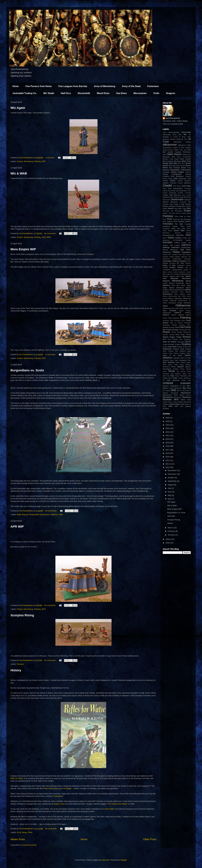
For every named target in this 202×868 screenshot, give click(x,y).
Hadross (165, 245)
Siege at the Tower (172, 355)
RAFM (178, 327)
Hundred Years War (179, 255)
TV (164, 380)
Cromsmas (173, 193)
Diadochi (188, 200)
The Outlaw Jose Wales (117, 804)
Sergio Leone (59, 804)
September (172, 481)
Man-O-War (180, 276)
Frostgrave (166, 229)
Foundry (188, 224)
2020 (168, 439)
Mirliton (188, 290)
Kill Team (181, 263)
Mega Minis (176, 285)
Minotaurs (181, 290)
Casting (188, 174)
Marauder (174, 278)
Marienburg (28, 161)
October (171, 478)
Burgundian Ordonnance (39, 515)
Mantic (188, 276)
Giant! (165, 238)
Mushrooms (167, 294)
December (172, 470)
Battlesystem (187, 155)
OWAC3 (188, 313)
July (170, 488)
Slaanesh (166, 360)
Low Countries (175, 274)
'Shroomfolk (186, 132)
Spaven (188, 367)
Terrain (172, 371)
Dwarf (165, 208)
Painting (37, 161)
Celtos (170, 179)
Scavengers (181, 342)
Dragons (171, 93)
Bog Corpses (181, 166)
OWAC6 (181, 315)
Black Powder (185, 159)
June (170, 492)
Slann (172, 360)
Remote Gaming (168, 335)
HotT (170, 255)
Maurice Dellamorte (177, 283)
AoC (183, 148)
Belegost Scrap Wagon (171, 159)
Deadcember (177, 199)
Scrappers (178, 344)
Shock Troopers (180, 353)
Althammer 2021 (184, 145)
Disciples (166, 204)
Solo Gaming (168, 362)
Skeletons (167, 358)
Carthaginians (176, 174)
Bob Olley (173, 166)
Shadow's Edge (185, 351)
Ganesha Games (183, 233)
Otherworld (167, 313)
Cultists (165, 195)
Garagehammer (168, 235)
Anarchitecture (167, 148)
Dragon (188, 204)
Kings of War (169, 265)
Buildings (166, 170)
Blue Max (173, 163)
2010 (168, 467)
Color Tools (167, 189)
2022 (168, 432)
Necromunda (173, 296)
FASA (177, 217)
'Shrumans (167, 135)
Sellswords (167, 349)
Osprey (188, 311)
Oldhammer (183, 305)
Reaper (166, 332)
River (183, 334)
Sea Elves (122, 93)
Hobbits (176, 252)
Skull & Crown (186, 358)
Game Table (179, 231)
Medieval (54, 515)
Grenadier (168, 242)
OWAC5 (174, 315)
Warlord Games (185, 395)
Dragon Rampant (169, 206)
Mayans (188, 283)
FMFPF (188, 221)
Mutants (183, 294)
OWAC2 (178, 313)
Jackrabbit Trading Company (175, 261)
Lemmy (170, 272)
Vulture (168, 391)
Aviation (176, 150)
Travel (177, 376)
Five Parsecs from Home (39, 86)
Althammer (170, 145)
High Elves (185, 250)
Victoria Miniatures (175, 388)
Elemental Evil (168, 211)
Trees (170, 378)
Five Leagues (168, 221)
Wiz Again (18, 108)
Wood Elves (103, 93)
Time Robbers (176, 374)
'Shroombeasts (174, 132)
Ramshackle (183, 330)
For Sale (179, 224)
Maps (165, 278)
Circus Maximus (184, 183)
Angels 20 (177, 148)
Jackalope (187, 259)
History (16, 670)
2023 (168, 428)
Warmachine (168, 397)
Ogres (165, 306)
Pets (183, 320)
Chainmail (182, 178)
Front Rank (186, 226)
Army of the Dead (131, 86)
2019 (168, 443)
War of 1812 (181, 391)
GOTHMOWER (178, 240)
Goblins (178, 238)
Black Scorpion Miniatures (172, 161)
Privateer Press (185, 325)
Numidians (172, 303)
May (170, 495)
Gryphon (184, 243)
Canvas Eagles (177, 172)
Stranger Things (179, 369)
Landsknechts (177, 270)
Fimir (169, 219)
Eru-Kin (178, 213)
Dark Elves (166, 197)
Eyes (189, 213)
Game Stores (167, 231)
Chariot (180, 181)
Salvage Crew (177, 339)
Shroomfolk (84, 93)
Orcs (165, 311)
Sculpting (186, 344)
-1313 (165, 132)
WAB (44, 237)
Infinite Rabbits (175, 257)
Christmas (173, 183)
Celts (175, 178)
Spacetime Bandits (169, 367)
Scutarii (165, 347)
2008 (168, 543)
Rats (189, 330)
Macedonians (186, 274)
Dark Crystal (186, 195)
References (187, 332)
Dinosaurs (183, 202)
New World (182, 296)
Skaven (188, 355)
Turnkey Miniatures (184, 378)
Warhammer (186, 393)
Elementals (179, 211)
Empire (20, 161)
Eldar (189, 208)
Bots (171, 168)
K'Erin (189, 261)
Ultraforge (176, 380)
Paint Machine (174, 318)
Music (176, 294)
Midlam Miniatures (176, 288)
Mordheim (166, 292)
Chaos (173, 181)
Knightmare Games (184, 265)
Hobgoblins (186, 252)
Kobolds (165, 268)
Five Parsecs (179, 221)
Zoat (182, 406)
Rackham (172, 327)
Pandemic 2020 (168, 321)
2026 (168, 418)
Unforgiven (58, 796)
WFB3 (183, 400)
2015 (168, 457)
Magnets (172, 276)
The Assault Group (184, 371)
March (171, 528)
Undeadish (186, 383)
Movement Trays (177, 292)
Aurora (171, 150)
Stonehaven (167, 369)
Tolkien (184, 374)
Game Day (176, 228)
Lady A (188, 268)
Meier (183, 285)
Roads (188, 334)
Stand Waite (109, 809)
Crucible (180, 193)
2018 (168, 446)
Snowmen (183, 360)
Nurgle (180, 303)
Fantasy (168, 216)
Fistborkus (176, 219)
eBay (176, 209)
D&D (171, 195)
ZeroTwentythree (173, 118)
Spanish (180, 367)
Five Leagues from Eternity (73, 86)
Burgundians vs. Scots (27, 370)
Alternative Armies (182, 142)
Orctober (173, 311)
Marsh (188, 281)
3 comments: (51, 354)
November (172, 474)
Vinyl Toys (186, 388)
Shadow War (173, 351)
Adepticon (166, 139)
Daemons (177, 195)
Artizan (188, 148)
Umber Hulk (186, 380)
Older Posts (150, 839)
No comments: (50, 233)
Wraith (183, 404)
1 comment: (50, 158)
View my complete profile (173, 124)
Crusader (188, 193)
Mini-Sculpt (173, 290)
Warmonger (177, 397)
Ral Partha (186, 327)
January (171, 535)
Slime (176, 360)
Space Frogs (173, 365)
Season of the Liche (184, 347)
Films (30, 832)
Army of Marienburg (105, 86)
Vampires (166, 386)
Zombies (166, 408)
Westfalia (167, 400)
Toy (168, 376)
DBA (185, 197)
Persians (178, 320)
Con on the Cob (173, 191)
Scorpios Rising (22, 615)
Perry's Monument (50, 788)
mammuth (105, 860)
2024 (168, 425)
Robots (166, 337)
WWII (176, 406)
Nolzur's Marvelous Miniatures (179, 298)
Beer (174, 157)
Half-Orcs (66, 93)
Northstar (173, 300)
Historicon (167, 252)
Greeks (188, 240)
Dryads (188, 206)
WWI (170, 406)
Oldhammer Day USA (171, 308)
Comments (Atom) (29, 845)
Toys (172, 376)
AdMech (173, 139)
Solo (189, 360)
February (172, 531)
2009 (168, 539)
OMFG (181, 308)
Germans (180, 235)
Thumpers (166, 374)
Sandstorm (187, 339)
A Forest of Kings (178, 137)
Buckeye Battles (180, 168)
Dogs (171, 204)
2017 (168, 450)
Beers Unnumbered (184, 157)
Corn (189, 191)
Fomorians (153, 86)
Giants (171, 238)
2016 (168, 453)
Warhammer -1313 (170, 395)
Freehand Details (170, 226)
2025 (168, 421)
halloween (176, 247)
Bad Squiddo (168, 152)
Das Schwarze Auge (177, 197)
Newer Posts (18, 839)
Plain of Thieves (176, 323)
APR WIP (17, 527)
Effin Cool (182, 208)
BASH (165, 155)
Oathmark (187, 303)
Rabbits (166, 327)
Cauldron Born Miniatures (173, 176)
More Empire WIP (23, 249)
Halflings (166, 247)
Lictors (175, 272)
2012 (168, 460)
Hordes (165, 255)
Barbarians (187, 152)
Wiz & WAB (19, 173)
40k (185, 135)
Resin (178, 334)
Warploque (186, 397)
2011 (168, 464)
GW (190, 243)
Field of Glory (185, 216)
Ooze (186, 308)
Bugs (189, 168)
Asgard (165, 150)
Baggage (178, 152)
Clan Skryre (177, 186)
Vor (164, 391)
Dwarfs (171, 208)
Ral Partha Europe (171, 330)
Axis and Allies (185, 150)
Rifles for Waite (17, 778)
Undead (168, 383)
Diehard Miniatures (170, 202)
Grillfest (177, 243)
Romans (20, 664)
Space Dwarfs (180, 362)
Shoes (189, 353)
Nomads (165, 301)
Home (16, 86)
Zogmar (188, 406)
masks (165, 283)
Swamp (188, 369)
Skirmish (177, 358)
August (171, 485)
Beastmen (166, 157)
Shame (165, 353)
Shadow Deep (179, 349)
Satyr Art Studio (169, 342)
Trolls (156, 93)
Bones (188, 165)
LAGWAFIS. (167, 270)
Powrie (174, 325)
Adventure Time (182, 139)
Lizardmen (182, 272)
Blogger (124, 860)
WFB (44, 161)
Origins (181, 311)
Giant (188, 235)
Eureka (184, 213)
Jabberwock (177, 259)
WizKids (181, 402)
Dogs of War (179, 204)
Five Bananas (186, 219)
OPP (189, 308)
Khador (165, 263)
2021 (180, 135)
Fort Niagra (67, 788)
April (170, 499)
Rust (169, 339)
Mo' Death (49, 93)
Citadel (167, 185)
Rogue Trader (175, 337)
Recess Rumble (177, 332)
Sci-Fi (188, 342)
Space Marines (185, 365)
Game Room (186, 229)
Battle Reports (23, 515)
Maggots (166, 276)
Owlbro (165, 318)
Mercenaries (140, 93)
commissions (178, 188)
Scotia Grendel (168, 344)
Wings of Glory (172, 402)
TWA (168, 380)
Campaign (166, 172)
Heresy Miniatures (170, 250)
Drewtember (181, 206)
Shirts (171, 353)
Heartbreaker (186, 247)
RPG (164, 339)
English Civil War (169, 213)
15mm (174, 135)
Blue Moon (182, 163)
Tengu (165, 371)
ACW (19, 832)
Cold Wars (186, 186)
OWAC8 (188, 315)
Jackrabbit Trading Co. (25, 93)
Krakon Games (176, 267)
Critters (165, 193)
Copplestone (183, 191)
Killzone (188, 263)
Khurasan (172, 263)
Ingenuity (184, 257)
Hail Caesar (175, 245)
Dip (190, 202)
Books (25, 832)
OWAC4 (166, 315)
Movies (188, 292)
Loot (168, 274)
